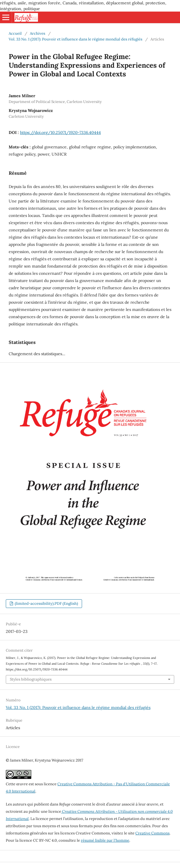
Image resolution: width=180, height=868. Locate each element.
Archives (38, 33)
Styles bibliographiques (31, 679)
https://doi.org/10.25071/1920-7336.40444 (60, 132)
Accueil (15, 33)
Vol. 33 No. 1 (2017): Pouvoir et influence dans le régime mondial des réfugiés (76, 39)
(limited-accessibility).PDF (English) (46, 603)
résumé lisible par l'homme (105, 840)
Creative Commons (152, 833)
